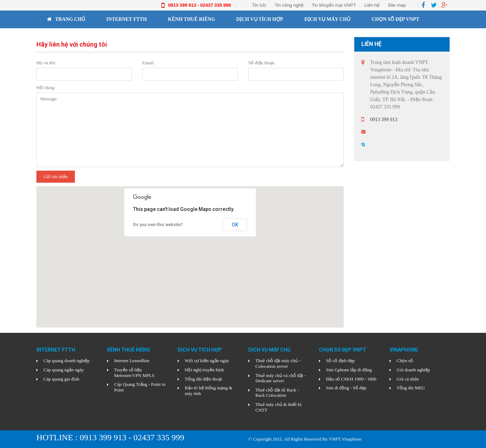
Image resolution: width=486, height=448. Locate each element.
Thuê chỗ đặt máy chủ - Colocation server (278, 363)
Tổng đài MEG (411, 388)
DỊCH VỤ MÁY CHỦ (327, 19)
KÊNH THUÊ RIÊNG (192, 19)
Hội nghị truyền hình (204, 370)
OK (235, 225)
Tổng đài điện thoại (203, 379)
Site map (397, 5)
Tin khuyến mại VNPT (334, 5)
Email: (149, 63)
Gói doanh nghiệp (413, 370)
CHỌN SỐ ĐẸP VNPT (395, 19)
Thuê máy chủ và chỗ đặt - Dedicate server (281, 378)
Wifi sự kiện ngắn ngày (207, 361)
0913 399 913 (384, 120)
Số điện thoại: (262, 63)
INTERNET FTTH (127, 19)
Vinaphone (62, 37)
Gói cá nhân (408, 379)
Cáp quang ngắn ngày (64, 370)
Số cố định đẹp (340, 361)
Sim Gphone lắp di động (349, 370)
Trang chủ (66, 19)
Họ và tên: (46, 63)
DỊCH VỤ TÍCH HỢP (260, 19)
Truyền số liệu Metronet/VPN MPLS (134, 373)
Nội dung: (46, 87)
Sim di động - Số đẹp (346, 388)
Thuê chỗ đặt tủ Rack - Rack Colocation (277, 393)
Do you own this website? (158, 225)
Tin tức (259, 5)
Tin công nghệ (289, 5)
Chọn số (405, 361)
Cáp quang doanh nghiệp (67, 361)
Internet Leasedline (132, 361)
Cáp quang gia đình (61, 379)
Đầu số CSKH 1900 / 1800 (351, 379)
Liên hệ (372, 5)
